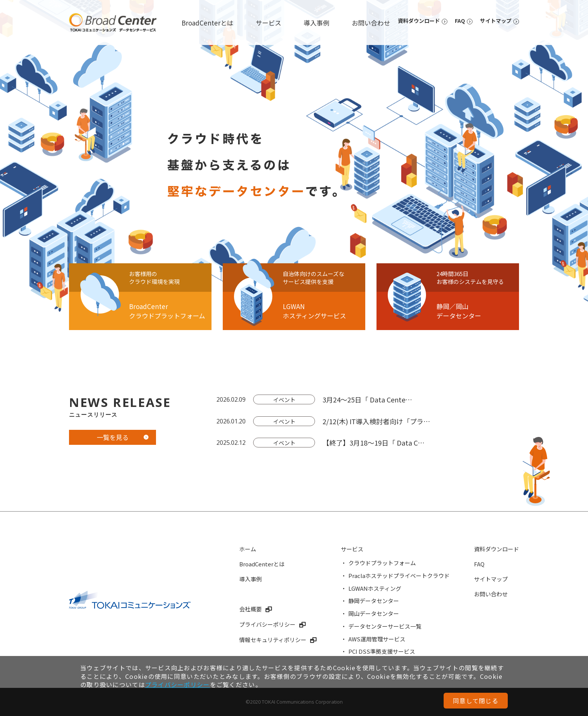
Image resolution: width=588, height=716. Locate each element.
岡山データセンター (374, 613)
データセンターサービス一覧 (385, 626)
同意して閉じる (476, 701)
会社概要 (250, 609)
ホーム (248, 549)
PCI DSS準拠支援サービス (382, 651)
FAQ (460, 21)
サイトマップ (496, 21)
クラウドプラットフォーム (382, 563)
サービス (268, 23)
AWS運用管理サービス (377, 639)
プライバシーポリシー (267, 624)
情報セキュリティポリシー (273, 640)
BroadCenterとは (207, 23)
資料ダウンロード (419, 21)
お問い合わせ (371, 23)
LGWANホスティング (375, 588)
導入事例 (316, 23)
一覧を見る (113, 437)
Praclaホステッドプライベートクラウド (399, 576)
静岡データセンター (374, 601)
